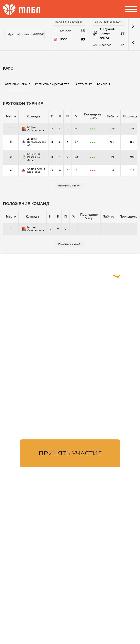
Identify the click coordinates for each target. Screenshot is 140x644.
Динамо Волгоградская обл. (34, 142)
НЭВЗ (64, 39)
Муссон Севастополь (33, 129)
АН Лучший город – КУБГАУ (107, 34)
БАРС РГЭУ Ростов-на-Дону (31, 157)
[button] (133, 42)
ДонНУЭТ (66, 31)
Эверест (105, 45)
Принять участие (70, 453)
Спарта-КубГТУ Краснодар (34, 170)
